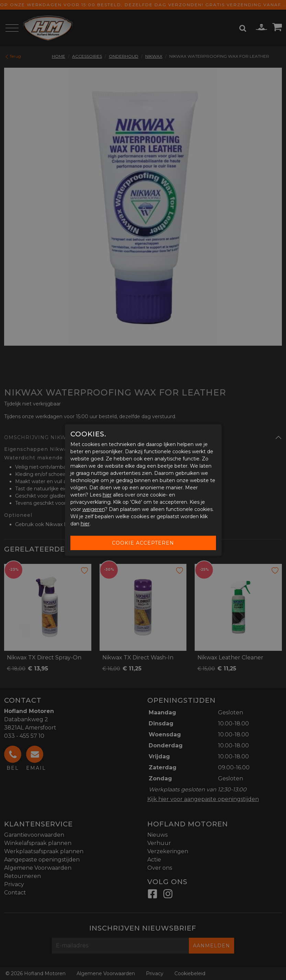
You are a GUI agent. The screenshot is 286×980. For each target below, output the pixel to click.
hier (107, 495)
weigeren (94, 509)
